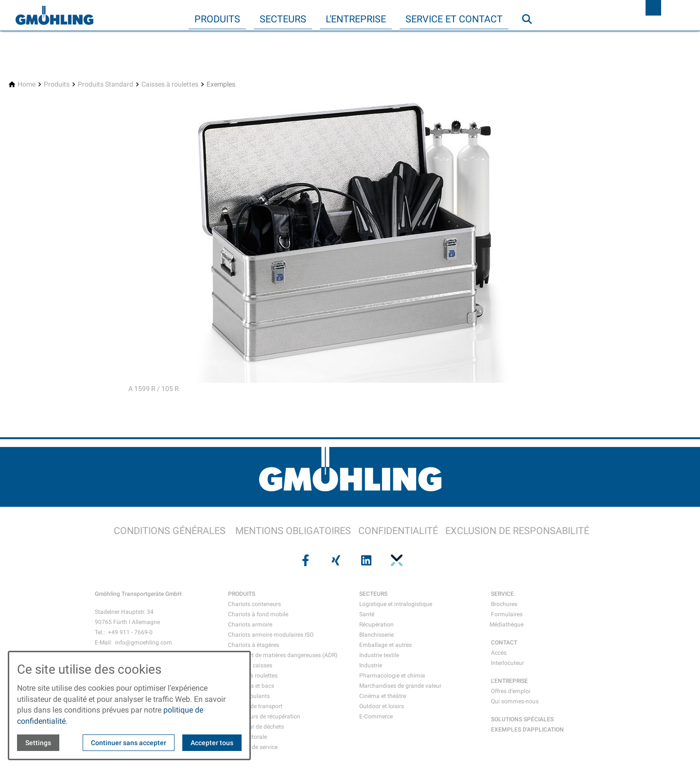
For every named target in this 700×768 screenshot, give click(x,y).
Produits (217, 19)
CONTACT (504, 643)
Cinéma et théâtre (383, 696)
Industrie (371, 665)
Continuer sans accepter (129, 743)
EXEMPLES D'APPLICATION (527, 730)
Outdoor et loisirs (382, 706)
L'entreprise (356, 19)
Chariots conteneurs (254, 604)
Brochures (504, 604)
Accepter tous (212, 743)
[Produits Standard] (105, 84)
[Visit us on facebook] (304, 560)
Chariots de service (253, 747)
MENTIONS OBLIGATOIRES (293, 531)
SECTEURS (373, 594)
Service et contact (454, 19)
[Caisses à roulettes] (170, 84)
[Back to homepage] (54, 16)
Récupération (376, 625)
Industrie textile (379, 655)
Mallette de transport (255, 706)
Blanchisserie (376, 635)
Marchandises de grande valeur (400, 686)
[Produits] (57, 84)
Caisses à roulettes (253, 676)
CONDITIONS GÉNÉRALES (170, 531)
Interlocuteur (507, 663)
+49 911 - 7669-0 (130, 632)
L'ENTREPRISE (509, 681)
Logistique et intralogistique (396, 604)
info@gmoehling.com (144, 643)
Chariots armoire (250, 625)
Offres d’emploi (511, 691)
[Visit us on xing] (335, 560)
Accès (499, 653)
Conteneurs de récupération (264, 716)
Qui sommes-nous (515, 701)
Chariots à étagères (254, 645)
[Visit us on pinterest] (395, 560)
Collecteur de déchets (256, 727)
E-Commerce (376, 716)
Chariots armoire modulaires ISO (271, 635)
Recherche (531, 38)
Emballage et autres (385, 645)
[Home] (26, 84)
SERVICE (502, 594)
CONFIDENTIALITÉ (398, 531)
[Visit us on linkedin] (365, 560)
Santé (367, 614)
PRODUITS (242, 594)
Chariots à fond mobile (258, 614)
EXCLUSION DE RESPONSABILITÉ (517, 531)
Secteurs (283, 19)
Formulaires (507, 614)
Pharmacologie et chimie (392, 676)
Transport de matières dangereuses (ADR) (283, 655)
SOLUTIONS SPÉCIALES (522, 719)
